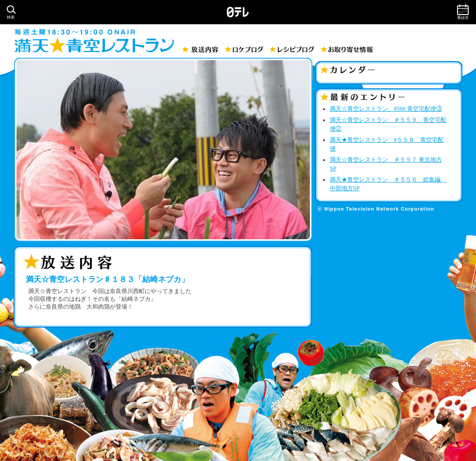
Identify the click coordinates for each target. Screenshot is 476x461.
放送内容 (200, 49)
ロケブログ (244, 49)
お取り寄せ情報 (347, 49)
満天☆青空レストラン (94, 45)
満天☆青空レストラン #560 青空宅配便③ (386, 109)
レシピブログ (292, 49)
